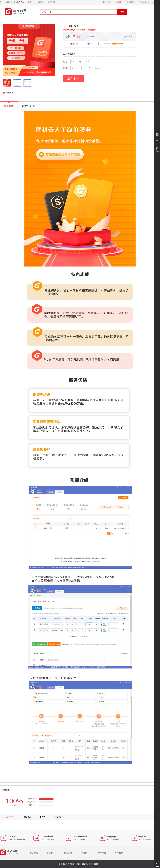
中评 (43, 817)
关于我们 (119, 853)
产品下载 (102, 853)
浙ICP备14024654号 (94, 864)
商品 (44, 12)
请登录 (41, 2)
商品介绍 (9, 105)
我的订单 (107, 2)
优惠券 (119, 2)
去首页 (29, 2)
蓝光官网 (34, 853)
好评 (27, 817)
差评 (58, 817)
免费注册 (51, 2)
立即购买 (73, 78)
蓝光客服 (131, 2)
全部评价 (10, 817)
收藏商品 (10, 93)
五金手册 (68, 853)
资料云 (84, 853)
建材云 (50, 853)
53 (77, 44)
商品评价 (29, 106)
